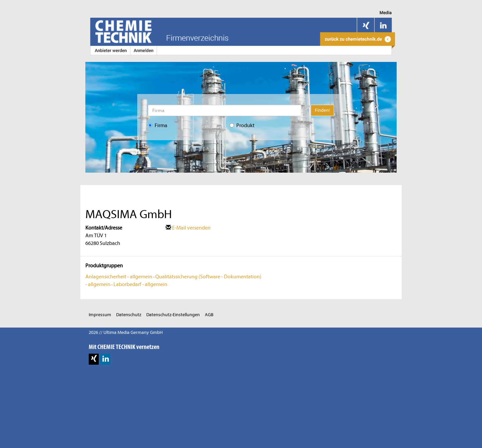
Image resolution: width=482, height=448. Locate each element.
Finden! (322, 110)
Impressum (100, 315)
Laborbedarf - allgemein (140, 284)
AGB (209, 315)
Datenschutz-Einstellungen (173, 315)
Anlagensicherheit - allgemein (119, 277)
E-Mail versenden (188, 228)
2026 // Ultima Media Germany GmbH (126, 332)
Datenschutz (129, 315)
